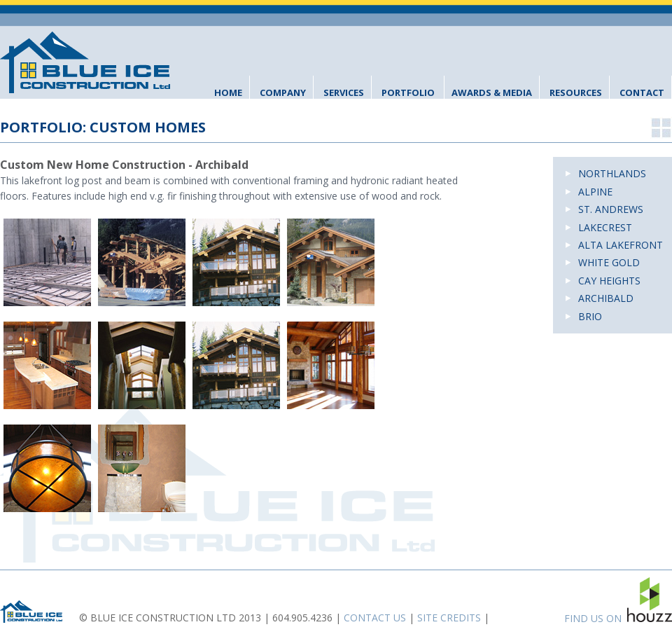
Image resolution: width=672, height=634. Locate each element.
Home (228, 92)
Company (283, 92)
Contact (642, 92)
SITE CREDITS (449, 618)
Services (344, 92)
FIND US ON (618, 601)
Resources (576, 92)
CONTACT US (375, 618)
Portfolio (408, 92)
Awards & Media (492, 92)
